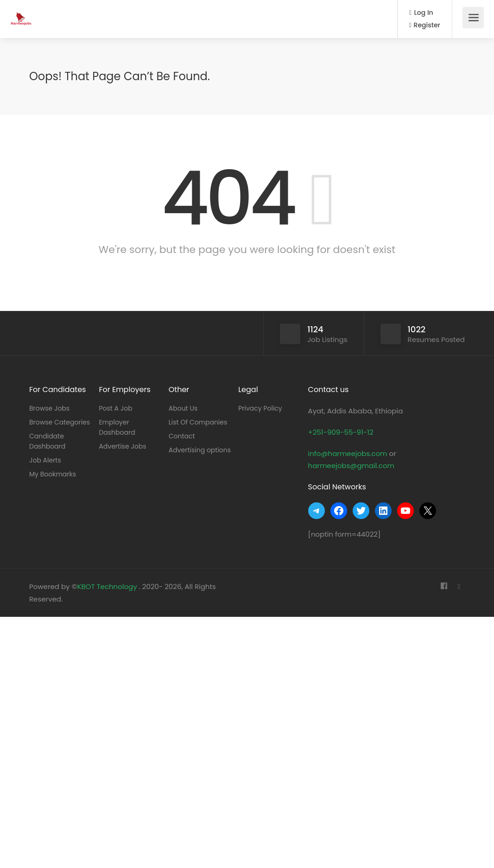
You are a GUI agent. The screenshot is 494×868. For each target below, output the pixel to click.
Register (425, 25)
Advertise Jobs (122, 446)
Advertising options (200, 450)
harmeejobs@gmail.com (351, 466)
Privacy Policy (260, 408)
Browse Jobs (49, 408)
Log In (421, 13)
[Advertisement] (247, 740)
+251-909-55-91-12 (341, 432)
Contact (182, 436)
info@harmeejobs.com (348, 453)
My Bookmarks (53, 474)
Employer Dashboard (117, 427)
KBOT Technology (108, 586)
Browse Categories (60, 422)
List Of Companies (198, 422)
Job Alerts (45, 460)
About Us (183, 408)
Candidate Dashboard (47, 441)
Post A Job (115, 408)
